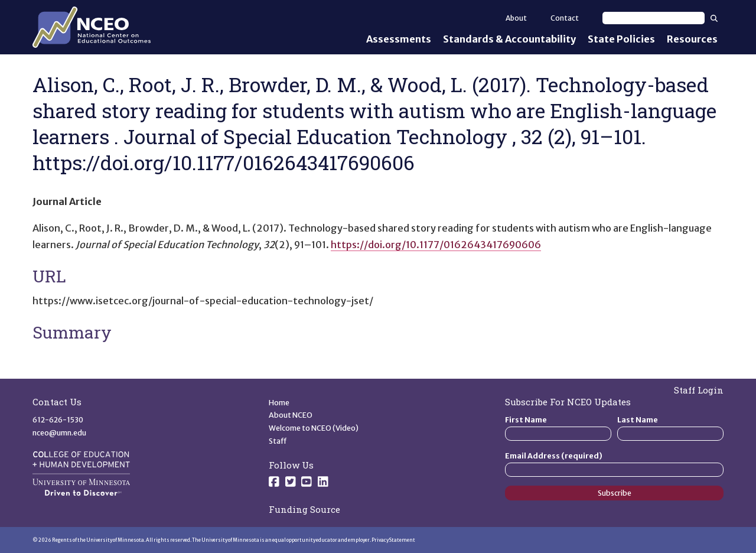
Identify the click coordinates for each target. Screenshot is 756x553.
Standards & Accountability (509, 39)
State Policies (621, 39)
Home (279, 403)
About (516, 18)
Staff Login (699, 390)
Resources (692, 39)
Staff (278, 441)
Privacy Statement (393, 540)
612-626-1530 (58, 420)
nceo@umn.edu (59, 433)
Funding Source (304, 509)
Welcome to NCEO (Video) (314, 428)
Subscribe (615, 493)
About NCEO (291, 415)
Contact (565, 18)
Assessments (399, 39)
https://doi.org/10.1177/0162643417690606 (436, 245)
